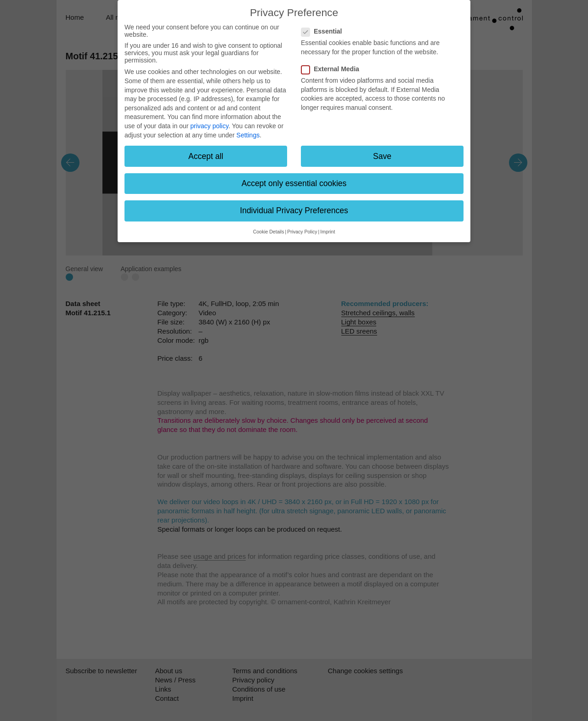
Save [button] (382, 156)
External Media (333, 69)
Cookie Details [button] (269, 232)
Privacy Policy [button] (302, 232)
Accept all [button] (206, 156)
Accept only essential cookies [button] (294, 183)
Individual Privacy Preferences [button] (294, 210)
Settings (248, 135)
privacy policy (209, 126)
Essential (324, 31)
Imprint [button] (328, 232)
